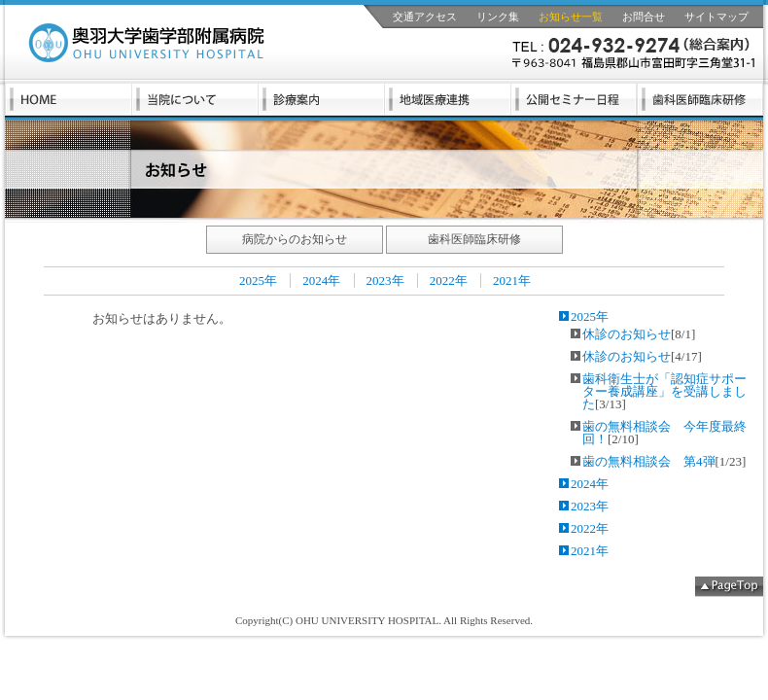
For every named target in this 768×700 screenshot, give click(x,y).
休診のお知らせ (627, 334)
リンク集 (498, 17)
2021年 (512, 280)
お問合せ (644, 17)
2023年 (385, 280)
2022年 (449, 280)
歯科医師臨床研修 (474, 239)
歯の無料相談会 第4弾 (649, 461)
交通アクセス (425, 17)
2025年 (258, 280)
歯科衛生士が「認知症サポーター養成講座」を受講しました (664, 391)
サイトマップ (716, 17)
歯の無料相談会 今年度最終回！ (664, 433)
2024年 (321, 280)
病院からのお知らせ (295, 239)
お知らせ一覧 (571, 17)
